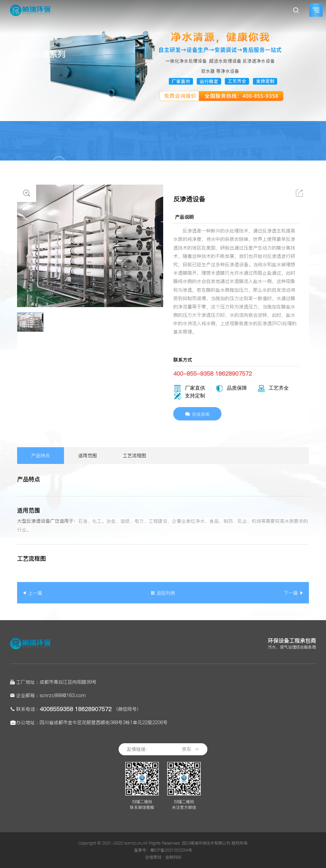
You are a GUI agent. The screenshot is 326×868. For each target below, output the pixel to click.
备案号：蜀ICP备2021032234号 (163, 850)
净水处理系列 (295, 163)
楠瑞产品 (265, 163)
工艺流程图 (134, 456)
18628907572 (93, 709)
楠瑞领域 (240, 163)
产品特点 (41, 456)
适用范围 (87, 456)
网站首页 (215, 163)
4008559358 (56, 709)
